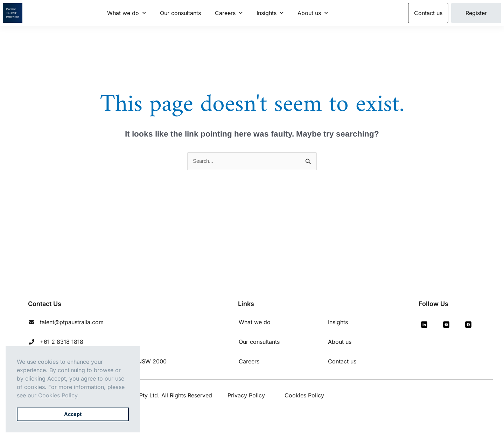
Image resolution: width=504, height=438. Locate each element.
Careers (229, 13)
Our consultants (180, 13)
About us (313, 13)
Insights (270, 13)
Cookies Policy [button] (58, 395)
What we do (127, 13)
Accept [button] (73, 414)
